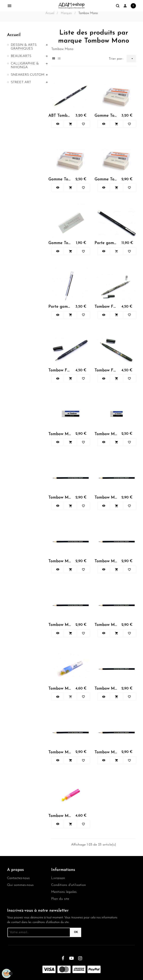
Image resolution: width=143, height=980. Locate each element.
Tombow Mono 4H (106, 625)
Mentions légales (64, 892)
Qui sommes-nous (20, 885)
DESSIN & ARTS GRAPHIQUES (24, 47)
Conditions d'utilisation (69, 885)
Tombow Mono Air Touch (60, 689)
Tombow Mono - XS (106, 434)
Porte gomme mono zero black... (106, 243)
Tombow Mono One (60, 816)
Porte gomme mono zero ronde (60, 307)
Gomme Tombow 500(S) (60, 179)
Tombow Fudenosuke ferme (60, 370)
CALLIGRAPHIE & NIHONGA (25, 65)
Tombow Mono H (60, 752)
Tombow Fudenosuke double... (106, 307)
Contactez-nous (18, 878)
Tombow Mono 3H (106, 561)
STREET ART (21, 82)
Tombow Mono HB (106, 752)
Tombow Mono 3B (60, 561)
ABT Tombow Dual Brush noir (60, 116)
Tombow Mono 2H (106, 498)
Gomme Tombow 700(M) (106, 179)
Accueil (14, 35)
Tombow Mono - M (60, 434)
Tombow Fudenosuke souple (106, 370)
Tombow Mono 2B (60, 498)
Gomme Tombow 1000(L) (106, 116)
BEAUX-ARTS (21, 56)
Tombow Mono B (106, 689)
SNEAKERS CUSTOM (28, 75)
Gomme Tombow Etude (60, 243)
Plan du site (60, 899)
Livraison (58, 878)
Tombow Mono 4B (60, 625)
